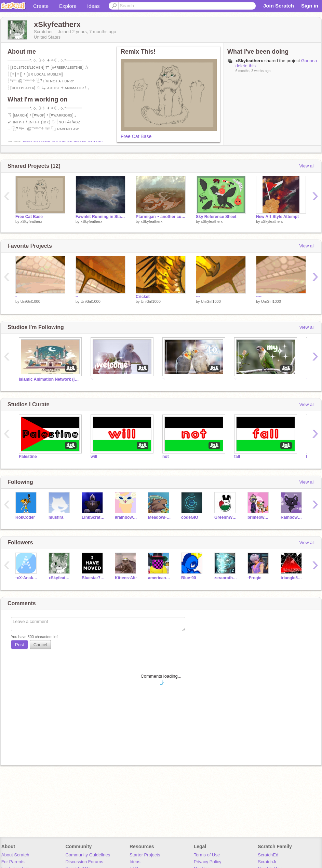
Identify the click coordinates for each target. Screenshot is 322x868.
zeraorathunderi (226, 578)
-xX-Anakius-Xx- (27, 578)
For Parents (13, 862)
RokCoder (25, 517)
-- (77, 297)
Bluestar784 (93, 578)
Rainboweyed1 (292, 517)
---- (259, 297)
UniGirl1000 (30, 301)
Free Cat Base (136, 136)
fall (237, 457)
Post (19, 645)
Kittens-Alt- (126, 578)
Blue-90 (189, 578)
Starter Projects (145, 855)
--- (198, 297)
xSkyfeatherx (31, 221)
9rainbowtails (126, 517)
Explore (68, 6)
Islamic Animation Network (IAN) (50, 379)
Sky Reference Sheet (216, 217)
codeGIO (190, 517)
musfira (56, 517)
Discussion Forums (84, 862)
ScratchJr (267, 862)
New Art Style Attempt (277, 217)
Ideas (93, 6)
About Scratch (15, 855)
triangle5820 (292, 578)
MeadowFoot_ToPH (159, 517)
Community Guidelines (88, 855)
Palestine (28, 457)
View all (307, 166)
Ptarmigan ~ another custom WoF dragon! (161, 217)
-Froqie (254, 578)
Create (41, 6)
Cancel (40, 645)
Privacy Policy (208, 862)
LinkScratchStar (93, 517)
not (166, 457)
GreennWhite (226, 517)
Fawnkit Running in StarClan (100, 217)
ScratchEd (268, 855)
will (94, 457)
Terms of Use (207, 855)
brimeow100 (259, 517)
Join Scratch (279, 6)
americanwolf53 (159, 578)
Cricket (143, 297)
